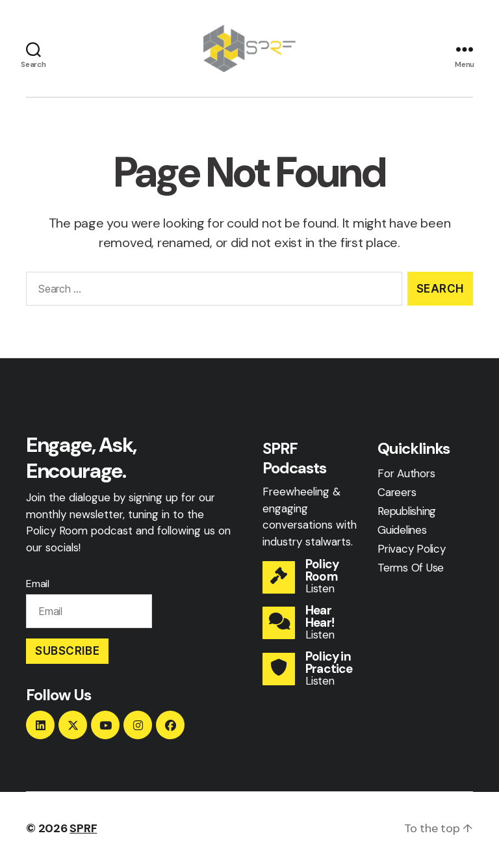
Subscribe (67, 653)
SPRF (83, 831)
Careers (397, 495)
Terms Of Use (411, 570)
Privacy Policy (412, 551)
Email (38, 586)
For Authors (406, 476)
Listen (320, 591)
